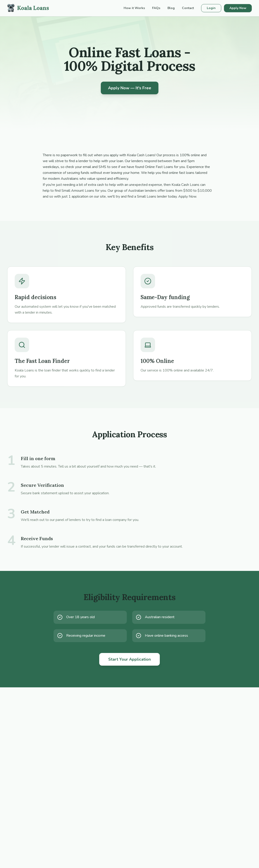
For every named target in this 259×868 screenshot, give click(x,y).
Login (211, 8)
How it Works (134, 8)
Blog (171, 8)
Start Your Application (129, 659)
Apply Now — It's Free (130, 88)
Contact (188, 8)
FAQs (156, 8)
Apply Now (238, 8)
